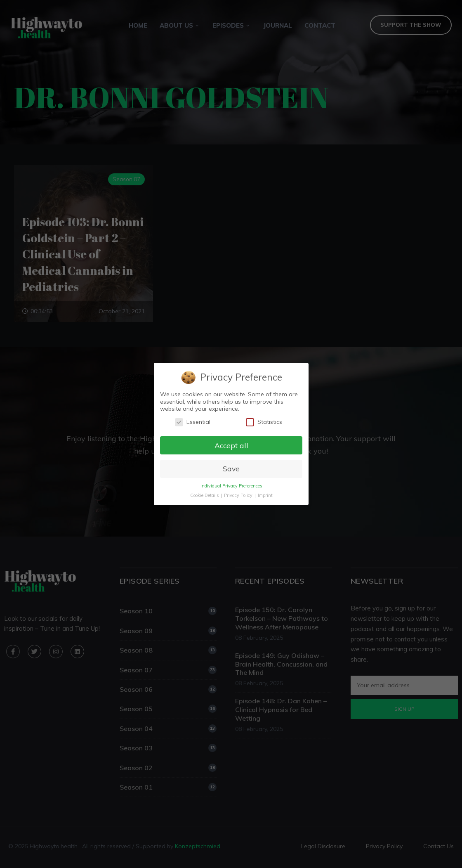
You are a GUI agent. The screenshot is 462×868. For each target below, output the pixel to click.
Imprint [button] (265, 495)
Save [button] (231, 468)
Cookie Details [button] (205, 495)
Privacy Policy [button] (238, 495)
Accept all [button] (231, 445)
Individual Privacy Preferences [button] (231, 486)
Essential (192, 422)
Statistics (264, 422)
